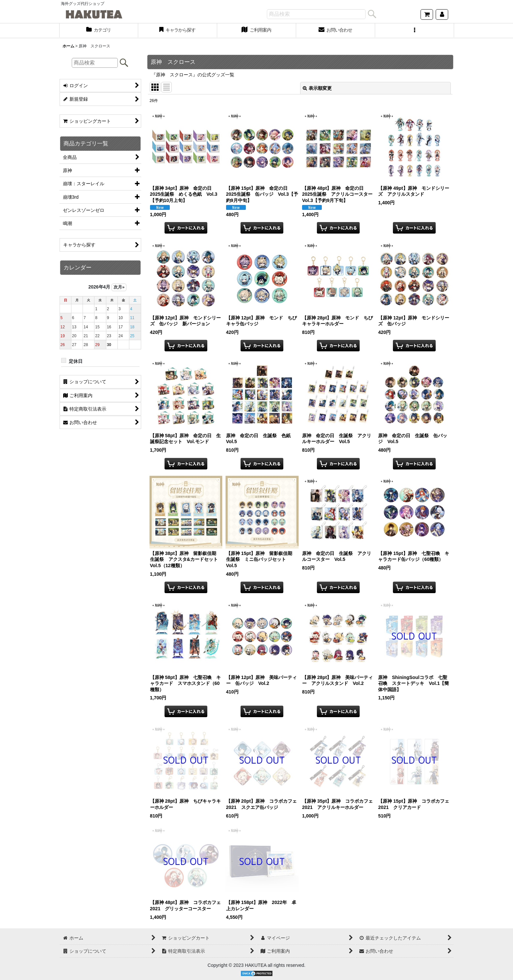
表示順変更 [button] (317, 88)
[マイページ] (442, 14)
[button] (415, 31)
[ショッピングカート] (427, 14)
